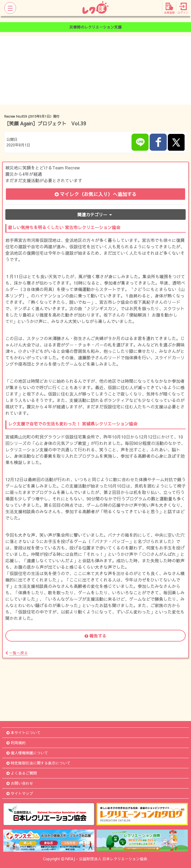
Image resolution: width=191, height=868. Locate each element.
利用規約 (16, 743)
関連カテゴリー (96, 214)
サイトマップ (20, 793)
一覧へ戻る (17, 653)
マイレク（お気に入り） (96, 194)
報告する (95, 636)
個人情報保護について (27, 753)
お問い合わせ (20, 783)
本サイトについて (23, 732)
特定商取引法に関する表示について (38, 763)
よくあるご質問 (22, 773)
